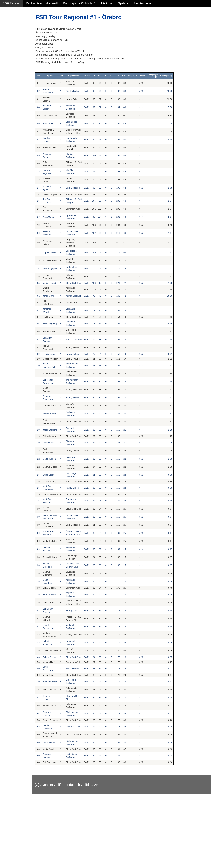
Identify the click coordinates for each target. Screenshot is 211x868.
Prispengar (137, 76)
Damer (7, 21)
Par (128, 76)
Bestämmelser (143, 3)
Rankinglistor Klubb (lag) (79, 3)
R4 (114, 76)
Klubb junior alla (13, 57)
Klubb (6, 50)
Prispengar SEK (157, 76)
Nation (91, 76)
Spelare (123, 3)
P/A (69, 76)
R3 (109, 76)
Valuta (147, 76)
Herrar (7, 28)
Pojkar (7, 43)
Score (121, 76)
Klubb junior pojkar (15, 71)
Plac (48, 76)
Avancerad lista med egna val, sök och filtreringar (20, 89)
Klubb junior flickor (15, 64)
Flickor (7, 36)
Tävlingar (107, 3)
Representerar (80, 76)
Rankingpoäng (170, 76)
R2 (104, 76)
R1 (98, 76)
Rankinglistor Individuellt (42, 3)
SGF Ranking (12, 3)
